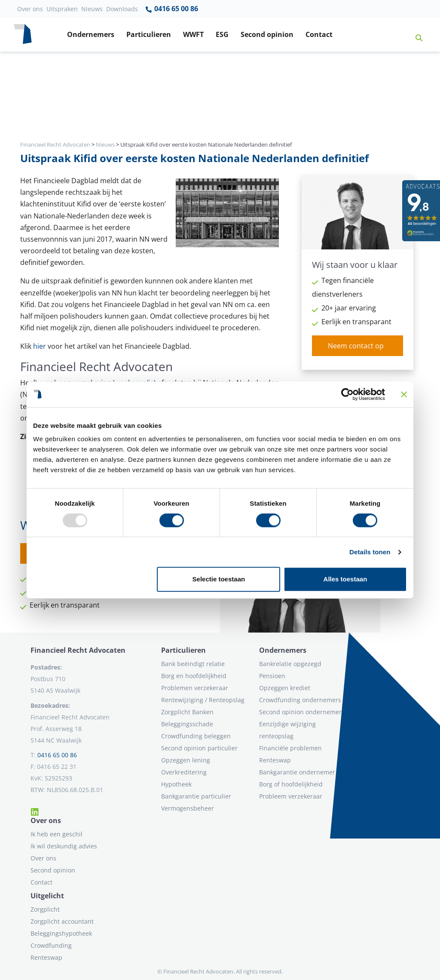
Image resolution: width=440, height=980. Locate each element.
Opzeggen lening (186, 760)
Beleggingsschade (187, 724)
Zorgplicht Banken (187, 712)
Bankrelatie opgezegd (290, 664)
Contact (319, 34)
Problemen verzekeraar (195, 688)
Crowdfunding (51, 945)
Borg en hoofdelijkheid (194, 676)
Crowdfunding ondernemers (300, 700)
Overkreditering (184, 772)
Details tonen (370, 552)
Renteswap (275, 760)
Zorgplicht (45, 909)
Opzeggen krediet (285, 688)
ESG (222, 34)
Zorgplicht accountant (62, 921)
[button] (416, 34)
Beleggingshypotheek (61, 933)
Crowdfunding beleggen (196, 736)
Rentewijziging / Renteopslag (203, 700)
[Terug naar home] (23, 34)
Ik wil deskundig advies (64, 846)
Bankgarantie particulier (196, 796)
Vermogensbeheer (188, 808)
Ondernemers (91, 34)
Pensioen (272, 676)
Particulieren (149, 34)
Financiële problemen (290, 748)
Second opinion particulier (199, 748)
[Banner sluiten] (404, 394)
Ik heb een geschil (57, 834)
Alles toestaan (345, 579)
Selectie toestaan (219, 579)
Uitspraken (62, 9)
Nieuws (92, 9)
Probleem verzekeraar (291, 796)
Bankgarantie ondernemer (297, 772)
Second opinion (267, 34)
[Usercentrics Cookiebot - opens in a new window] (347, 394)
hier (40, 346)
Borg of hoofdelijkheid (291, 784)
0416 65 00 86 (171, 9)
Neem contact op (356, 346)
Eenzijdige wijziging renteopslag (287, 730)
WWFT (193, 34)
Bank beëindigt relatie (193, 664)
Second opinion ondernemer (300, 712)
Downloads (122, 9)
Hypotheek (176, 784)
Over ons (30, 9)
